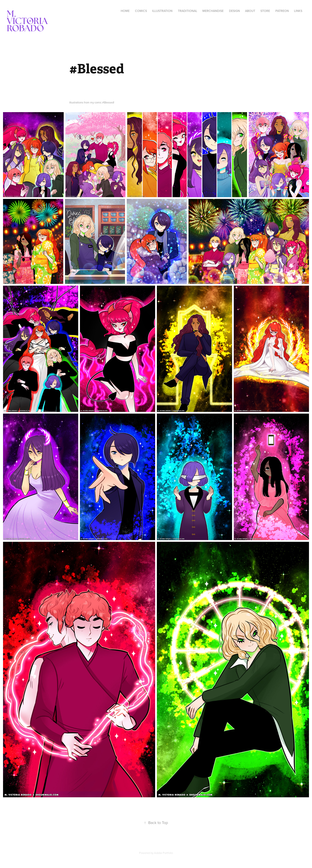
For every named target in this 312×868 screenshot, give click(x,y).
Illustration (162, 11)
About (250, 11)
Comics (141, 11)
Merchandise (213, 11)
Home (125, 11)
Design (234, 11)
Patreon (282, 11)
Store (265, 11)
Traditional (188, 11)
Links (298, 11)
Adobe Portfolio (163, 853)
